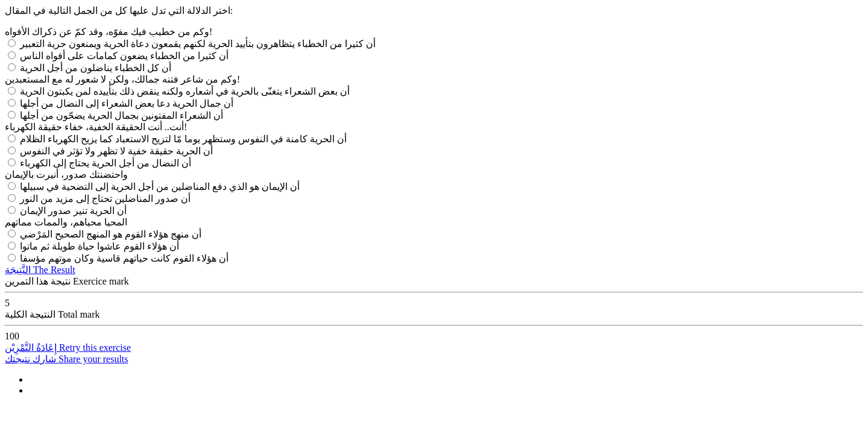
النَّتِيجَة (40, 270)
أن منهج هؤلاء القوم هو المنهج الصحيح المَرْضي (111, 234)
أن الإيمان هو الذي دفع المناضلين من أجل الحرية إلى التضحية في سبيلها (160, 187)
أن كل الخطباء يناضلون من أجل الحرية (96, 68)
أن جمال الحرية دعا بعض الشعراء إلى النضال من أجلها (127, 103)
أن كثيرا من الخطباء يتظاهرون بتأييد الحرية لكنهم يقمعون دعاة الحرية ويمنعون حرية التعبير (198, 44)
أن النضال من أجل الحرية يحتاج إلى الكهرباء (105, 163)
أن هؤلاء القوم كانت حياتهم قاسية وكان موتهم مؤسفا (124, 258)
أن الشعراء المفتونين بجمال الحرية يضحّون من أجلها (121, 115)
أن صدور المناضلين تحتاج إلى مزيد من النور (105, 199)
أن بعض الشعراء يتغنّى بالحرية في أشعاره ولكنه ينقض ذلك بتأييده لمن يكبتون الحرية (185, 91)
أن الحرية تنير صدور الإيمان (73, 211)
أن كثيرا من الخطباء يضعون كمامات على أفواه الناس (124, 56)
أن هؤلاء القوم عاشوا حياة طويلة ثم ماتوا (99, 246)
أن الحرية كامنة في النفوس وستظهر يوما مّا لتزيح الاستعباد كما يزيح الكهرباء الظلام (183, 139)
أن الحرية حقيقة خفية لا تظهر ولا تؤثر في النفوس (116, 151)
